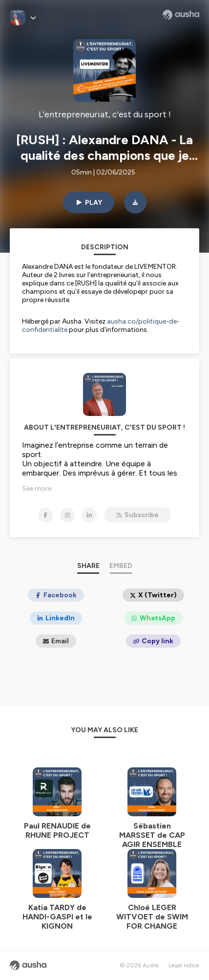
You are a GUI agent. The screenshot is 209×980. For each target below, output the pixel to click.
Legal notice (184, 965)
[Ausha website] (181, 15)
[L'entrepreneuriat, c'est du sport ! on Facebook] (45, 515)
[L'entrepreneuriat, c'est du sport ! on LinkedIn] (89, 515)
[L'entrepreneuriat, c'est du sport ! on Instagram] (67, 515)
